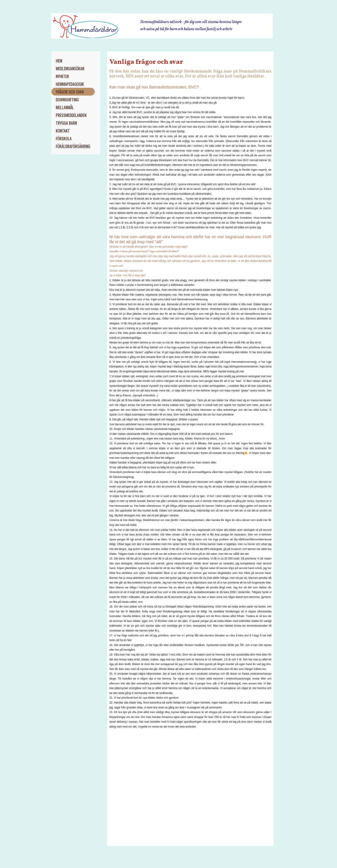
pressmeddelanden (71, 115)
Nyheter (62, 76)
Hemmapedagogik (70, 84)
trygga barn (66, 123)
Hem (59, 61)
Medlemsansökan (70, 68)
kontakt (63, 131)
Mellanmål (65, 107)
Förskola (64, 138)
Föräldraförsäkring (73, 146)
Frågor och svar (70, 92)
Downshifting (67, 100)
